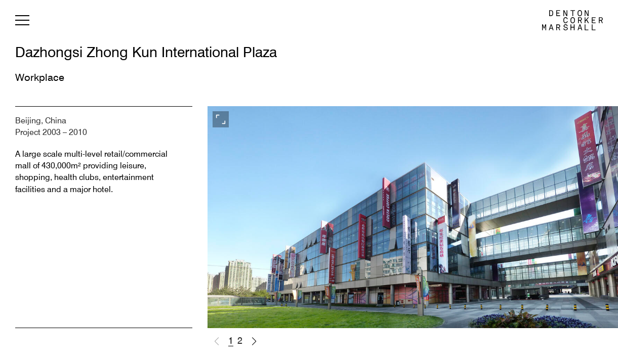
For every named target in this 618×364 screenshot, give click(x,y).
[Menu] (22, 22)
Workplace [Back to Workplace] (40, 78)
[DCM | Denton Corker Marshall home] (572, 20)
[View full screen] (221, 119)
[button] (254, 341)
